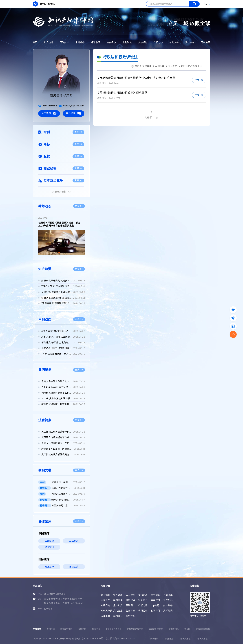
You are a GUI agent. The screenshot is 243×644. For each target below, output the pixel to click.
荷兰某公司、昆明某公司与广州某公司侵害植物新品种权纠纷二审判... (68, 506)
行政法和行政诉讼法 (191, 66)
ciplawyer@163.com (72, 106)
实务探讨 (143, 42)
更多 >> (78, 132)
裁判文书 (174, 42)
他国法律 (49, 567)
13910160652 (44, 4)
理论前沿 (96, 42)
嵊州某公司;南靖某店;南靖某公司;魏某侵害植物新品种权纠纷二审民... (68, 500)
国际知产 (64, 42)
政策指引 (49, 547)
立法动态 (74, 541)
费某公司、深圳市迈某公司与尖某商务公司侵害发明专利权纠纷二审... (68, 482)
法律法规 (49, 541)
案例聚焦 (127, 42)
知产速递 (49, 42)
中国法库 (160, 66)
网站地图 (205, 42)
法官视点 (111, 42)
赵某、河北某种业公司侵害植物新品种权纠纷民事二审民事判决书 (68, 488)
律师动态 (158, 42)
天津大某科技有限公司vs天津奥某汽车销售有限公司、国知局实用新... (68, 494)
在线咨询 (74, 113)
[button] (59, 252)
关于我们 (49, 113)
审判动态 (80, 42)
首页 (35, 42)
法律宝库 (190, 42)
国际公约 (74, 567)
